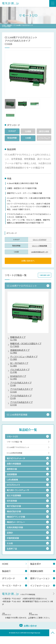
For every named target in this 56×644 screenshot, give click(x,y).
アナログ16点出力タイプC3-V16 (22, 410)
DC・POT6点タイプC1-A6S (20, 367)
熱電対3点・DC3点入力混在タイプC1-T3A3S (27, 346)
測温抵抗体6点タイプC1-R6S (20, 353)
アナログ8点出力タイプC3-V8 (22, 403)
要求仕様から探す (45, 276)
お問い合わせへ (28, 261)
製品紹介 (10, 25)
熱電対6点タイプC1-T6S (18, 339)
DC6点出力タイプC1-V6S (19, 382)
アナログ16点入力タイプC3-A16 (22, 396)
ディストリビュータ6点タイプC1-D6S (25, 361)
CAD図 (28, 138)
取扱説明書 (12, 138)
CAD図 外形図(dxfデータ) (40, 252)
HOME (4, 25)
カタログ (12, 131)
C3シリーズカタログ (40, 239)
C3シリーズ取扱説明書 (40, 246)
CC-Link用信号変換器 (15, 460)
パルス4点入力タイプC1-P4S (20, 375)
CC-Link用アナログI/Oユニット (19, 454)
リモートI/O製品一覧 (15, 448)
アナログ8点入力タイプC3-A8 (22, 389)
